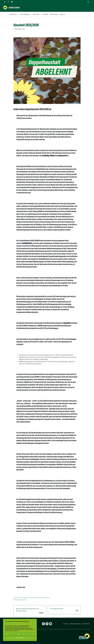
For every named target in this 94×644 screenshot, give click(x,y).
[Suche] (86, 2)
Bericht (16, 600)
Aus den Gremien (40, 598)
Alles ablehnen (28, 634)
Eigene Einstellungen (13, 634)
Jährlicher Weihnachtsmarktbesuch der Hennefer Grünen (30, 611)
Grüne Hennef (14, 8)
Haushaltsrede (22, 600)
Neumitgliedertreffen (64, 610)
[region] (20, 630)
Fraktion (15, 598)
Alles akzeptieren (20, 638)
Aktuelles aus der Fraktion (29, 598)
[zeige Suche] (88, 2)
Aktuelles (20, 598)
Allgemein (47, 598)
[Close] (35, 620)
